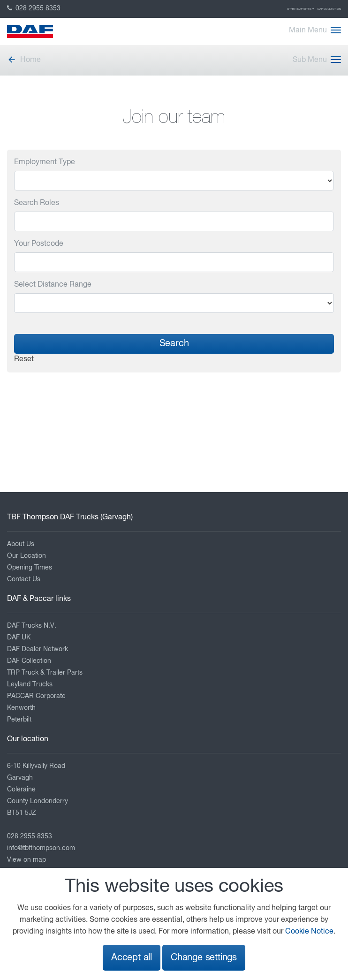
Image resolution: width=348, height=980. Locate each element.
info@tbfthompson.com (41, 848)
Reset (24, 359)
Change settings (204, 958)
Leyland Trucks (30, 684)
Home (24, 60)
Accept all (132, 958)
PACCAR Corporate (36, 696)
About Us (21, 544)
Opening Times (30, 568)
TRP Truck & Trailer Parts (45, 673)
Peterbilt (19, 720)
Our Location (26, 556)
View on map (26, 860)
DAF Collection (329, 9)
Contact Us (24, 579)
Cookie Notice (309, 932)
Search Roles (37, 203)
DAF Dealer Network (38, 649)
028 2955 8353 (34, 8)
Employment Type (45, 162)
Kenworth (21, 708)
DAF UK (19, 638)
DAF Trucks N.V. (32, 626)
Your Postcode (39, 244)
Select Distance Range (53, 285)
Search (174, 344)
